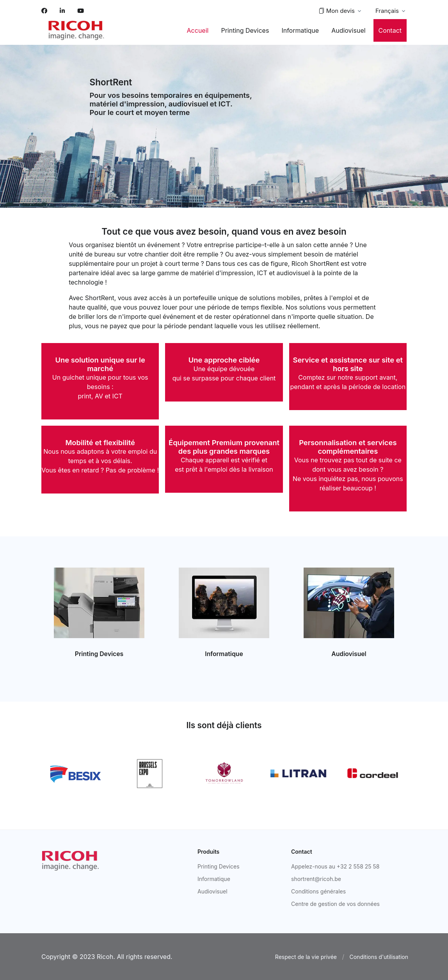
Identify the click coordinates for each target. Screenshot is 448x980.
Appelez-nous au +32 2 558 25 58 (335, 866)
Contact (390, 30)
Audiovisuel (348, 30)
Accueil (198, 30)
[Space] (76, 30)
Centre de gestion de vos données (335, 904)
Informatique (300, 30)
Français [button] (387, 11)
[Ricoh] (71, 860)
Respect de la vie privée (306, 957)
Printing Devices (245, 30)
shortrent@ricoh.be (316, 879)
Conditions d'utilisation (379, 957)
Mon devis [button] (337, 11)
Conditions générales (318, 891)
